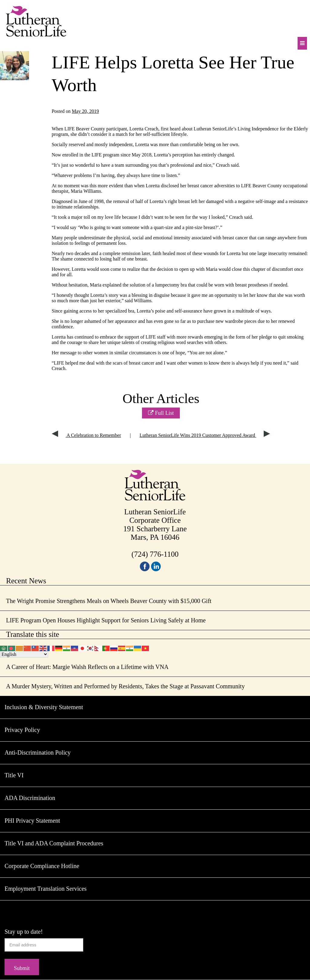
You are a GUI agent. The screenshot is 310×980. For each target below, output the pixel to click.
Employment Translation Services (46, 889)
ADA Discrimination (30, 798)
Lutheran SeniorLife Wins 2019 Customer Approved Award (205, 435)
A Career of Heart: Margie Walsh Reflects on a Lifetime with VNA (87, 667)
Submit (22, 968)
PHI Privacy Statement (32, 821)
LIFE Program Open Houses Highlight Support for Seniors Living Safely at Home (106, 620)
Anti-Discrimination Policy (38, 752)
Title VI (14, 775)
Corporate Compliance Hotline (42, 866)
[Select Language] (24, 654)
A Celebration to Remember (86, 435)
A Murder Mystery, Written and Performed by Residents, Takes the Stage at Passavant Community (125, 686)
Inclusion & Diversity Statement (44, 707)
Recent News (26, 581)
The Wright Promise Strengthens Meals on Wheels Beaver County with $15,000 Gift (109, 601)
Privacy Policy (22, 730)
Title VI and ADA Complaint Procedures (54, 843)
